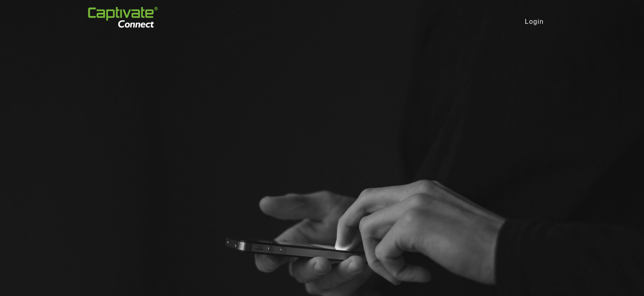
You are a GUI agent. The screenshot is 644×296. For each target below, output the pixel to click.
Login (534, 22)
